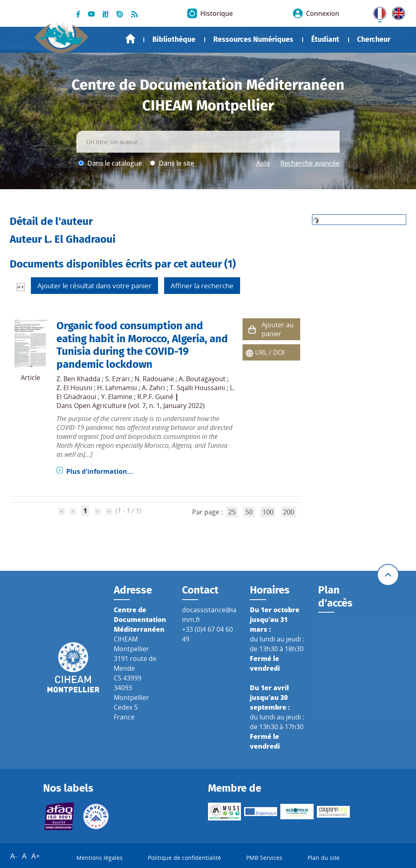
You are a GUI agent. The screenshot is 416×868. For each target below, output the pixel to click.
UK (396, 12)
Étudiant (325, 39)
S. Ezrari (117, 379)
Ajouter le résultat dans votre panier (94, 286)
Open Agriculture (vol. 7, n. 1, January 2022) (139, 406)
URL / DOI (270, 352)
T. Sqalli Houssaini (197, 388)
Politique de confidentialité (184, 858)
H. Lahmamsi (117, 388)
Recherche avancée (310, 163)
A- (14, 856)
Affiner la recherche (202, 286)
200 (289, 512)
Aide (263, 163)
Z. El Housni (74, 388)
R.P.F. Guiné (155, 397)
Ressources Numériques (253, 39)
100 (268, 512)
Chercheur (374, 39)
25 (232, 512)
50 (249, 512)
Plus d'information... (100, 471)
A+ (36, 856)
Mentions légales (100, 858)
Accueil (130, 39)
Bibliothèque (174, 39)
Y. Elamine (117, 397)
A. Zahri (153, 388)
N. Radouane (154, 379)
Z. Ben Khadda (78, 379)
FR (377, 12)
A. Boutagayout (202, 379)
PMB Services (264, 858)
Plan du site (324, 858)
